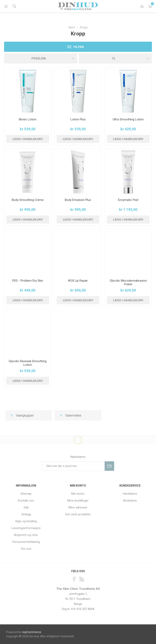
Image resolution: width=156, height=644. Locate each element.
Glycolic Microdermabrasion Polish (128, 282)
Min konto (78, 494)
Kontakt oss (26, 501)
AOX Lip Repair (78, 281)
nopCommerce (32, 632)
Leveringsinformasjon (26, 528)
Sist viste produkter (78, 514)
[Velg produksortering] (41, 58)
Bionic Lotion (28, 119)
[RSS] (82, 579)
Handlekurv (130, 494)
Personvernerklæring (26, 542)
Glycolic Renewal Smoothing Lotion (28, 363)
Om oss (26, 549)
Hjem (72, 27)
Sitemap (26, 494)
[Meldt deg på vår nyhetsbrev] (73, 466)
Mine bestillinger (78, 501)
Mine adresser (78, 507)
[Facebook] (74, 579)
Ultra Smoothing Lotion (128, 119)
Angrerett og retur (26, 535)
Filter (79, 47)
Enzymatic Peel (128, 200)
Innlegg (26, 514)
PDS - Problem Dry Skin (28, 281)
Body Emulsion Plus (78, 200)
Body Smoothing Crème (28, 200)
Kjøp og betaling (26, 521)
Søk (26, 507)
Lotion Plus (78, 119)
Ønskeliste (130, 501)
